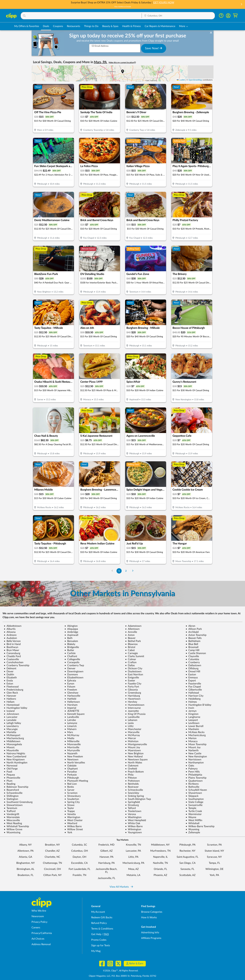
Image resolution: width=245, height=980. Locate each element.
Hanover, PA (106, 857)
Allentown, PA (26, 851)
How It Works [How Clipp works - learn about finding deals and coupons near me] (149, 918)
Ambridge (71, 632)
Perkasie (71, 775)
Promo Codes (99, 940)
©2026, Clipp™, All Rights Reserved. (121, 971)
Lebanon (131, 720)
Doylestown (133, 672)
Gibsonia (131, 690)
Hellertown (72, 702)
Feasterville (193, 684)
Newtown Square (136, 760)
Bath (68, 638)
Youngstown (133, 832)
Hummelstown (135, 705)
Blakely (70, 644)
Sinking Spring (135, 796)
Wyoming (192, 829)
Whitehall (193, 823)
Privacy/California (42, 933)
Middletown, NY (160, 845)
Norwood (11, 766)
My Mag (96, 951)
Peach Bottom (134, 772)
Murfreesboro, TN (160, 851)
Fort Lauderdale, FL (79, 869)
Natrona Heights (14, 754)
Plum (8, 781)
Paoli (8, 772)
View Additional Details (123, 7)
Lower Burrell (195, 726)
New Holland (134, 757)
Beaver (130, 638)
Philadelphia (194, 775)
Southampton (195, 799)
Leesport (192, 720)
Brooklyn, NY (52, 845)
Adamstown (133, 626)
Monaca (192, 741)
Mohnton (132, 741)
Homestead (12, 705)
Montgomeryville (136, 744)
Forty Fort (132, 687)
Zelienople (193, 832)
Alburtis (10, 629)
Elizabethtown (74, 678)
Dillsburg (192, 668)
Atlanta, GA (26, 857)
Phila (129, 775)
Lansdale (10, 720)
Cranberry (193, 662)
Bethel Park (133, 641)
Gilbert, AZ (106, 851)
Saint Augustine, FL (187, 857)
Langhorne (193, 717)
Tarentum (10, 808)
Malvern (70, 729)
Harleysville (72, 696)
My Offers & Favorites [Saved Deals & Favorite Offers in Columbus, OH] (27, 26)
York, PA (214, 875)
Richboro (192, 784)
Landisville (72, 717)
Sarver (69, 790)
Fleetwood (11, 687)
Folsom (70, 687)
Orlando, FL (160, 869)
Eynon (69, 684)
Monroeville (73, 744)
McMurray (72, 735)
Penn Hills (193, 772)
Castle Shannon (196, 653)
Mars (69, 732)
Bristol (130, 647)
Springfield (133, 802)
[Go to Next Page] (133, 571)
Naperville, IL (160, 857)
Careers (36, 928)
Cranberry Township (17, 665)
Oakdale (70, 766)
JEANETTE (72, 711)
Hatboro (10, 699)
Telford (130, 808)
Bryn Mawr (12, 650)
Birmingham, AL (25, 869)
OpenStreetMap (195, 80)
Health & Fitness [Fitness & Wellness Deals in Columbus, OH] (132, 26)
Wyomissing (12, 832)
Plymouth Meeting (76, 781)
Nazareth (71, 754)
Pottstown (132, 781)
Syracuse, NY (214, 857)
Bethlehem (193, 641)
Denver (70, 668)
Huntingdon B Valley (198, 705)
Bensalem (71, 641)
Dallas (130, 665)
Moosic (9, 747)
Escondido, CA (79, 863)
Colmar (131, 659)
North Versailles (75, 763)
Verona (131, 814)
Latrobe (70, 720)
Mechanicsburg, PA (133, 863)
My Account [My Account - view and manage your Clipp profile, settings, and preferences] (98, 912)
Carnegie (131, 653)
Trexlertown (133, 811)
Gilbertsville (194, 690)
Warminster (194, 814)
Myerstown (133, 750)
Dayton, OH (79, 857)
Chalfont (71, 656)
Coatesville (11, 659)
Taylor (69, 808)
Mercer (131, 738)
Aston (130, 635)
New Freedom (74, 757)
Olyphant (71, 769)
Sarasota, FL (187, 869)
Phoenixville (12, 778)
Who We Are (39, 911)
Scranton (71, 793)
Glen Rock (11, 693)
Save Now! (154, 48)
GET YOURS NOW (164, 3)
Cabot (130, 650)
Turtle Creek (194, 811)
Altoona (10, 632)
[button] (241, 5)
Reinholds (132, 784)
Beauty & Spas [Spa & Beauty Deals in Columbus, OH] (110, 26)
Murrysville (72, 750)
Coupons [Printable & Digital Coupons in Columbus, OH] (58, 26)
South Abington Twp (138, 799)
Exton (8, 684)
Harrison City (195, 696)
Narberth (192, 750)
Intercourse (133, 708)
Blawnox (131, 644)
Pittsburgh (72, 778)
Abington (71, 626)
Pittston (131, 778)
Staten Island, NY (214, 851)
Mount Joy (133, 747)
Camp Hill (193, 650)
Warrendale (12, 817)
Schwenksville (13, 793)
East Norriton (134, 675)
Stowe (69, 805)
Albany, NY (25, 845)
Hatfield (70, 699)
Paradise (71, 772)
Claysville (192, 656)
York (68, 832)
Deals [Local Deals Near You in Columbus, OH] (46, 26)
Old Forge (11, 769)
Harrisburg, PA (106, 863)
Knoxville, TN (133, 845)
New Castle (193, 754)
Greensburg (133, 693)
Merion (191, 738)
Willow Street (74, 829)
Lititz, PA (133, 857)
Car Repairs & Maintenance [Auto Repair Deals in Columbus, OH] (160, 26)
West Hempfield (136, 820)
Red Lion (71, 784)
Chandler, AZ (52, 851)
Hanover (10, 696)
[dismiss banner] (211, 33)
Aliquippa (71, 629)
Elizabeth (10, 678)
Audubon (10, 638)
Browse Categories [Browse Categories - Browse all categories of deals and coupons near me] (152, 912)
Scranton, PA (214, 845)
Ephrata (70, 681)
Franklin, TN (79, 875)
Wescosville (12, 820)
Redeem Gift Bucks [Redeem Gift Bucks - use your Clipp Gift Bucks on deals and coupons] (102, 918)
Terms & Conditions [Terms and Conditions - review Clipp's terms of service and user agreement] (102, 929)
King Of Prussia (135, 714)
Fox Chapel (193, 687)
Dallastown (193, 665)
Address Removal (41, 944)
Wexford (71, 823)
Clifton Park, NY (52, 875)
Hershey (131, 702)
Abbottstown (13, 626)
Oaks (190, 766)
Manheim (192, 729)
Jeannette (132, 711)
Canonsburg (12, 653)
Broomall (192, 647)
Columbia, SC (79, 845)
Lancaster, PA (133, 851)
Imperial (70, 708)
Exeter (130, 681)
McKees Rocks (195, 732)
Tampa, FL (214, 863)
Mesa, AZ (133, 869)
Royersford (11, 790)
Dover (9, 672)
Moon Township (196, 744)
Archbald (192, 632)
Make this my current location (122, 63)
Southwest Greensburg (18, 802)
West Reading (13, 823)
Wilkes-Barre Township (200, 826)
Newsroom (38, 916)
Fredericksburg (14, 690)
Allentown (132, 629)
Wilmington (133, 829)
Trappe (70, 811)
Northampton (195, 763)
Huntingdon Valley (16, 708)
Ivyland (9, 711)
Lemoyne (71, 723)
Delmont (10, 668)
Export (191, 681)
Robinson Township (16, 787)
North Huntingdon (16, 763)
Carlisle (70, 653)
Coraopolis (72, 662)
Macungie (11, 729)
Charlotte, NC (52, 857)
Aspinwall (71, 635)
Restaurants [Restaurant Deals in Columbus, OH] (74, 26)
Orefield (131, 769)
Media (69, 738)
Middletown (12, 741)
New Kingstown (14, 760)
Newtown (71, 760)
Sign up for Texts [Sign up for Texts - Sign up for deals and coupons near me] (101, 945)
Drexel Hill (193, 672)
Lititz (129, 726)
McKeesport (12, 735)
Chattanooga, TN (52, 863)
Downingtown (74, 672)
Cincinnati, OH (52, 869)
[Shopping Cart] (235, 16)
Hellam (9, 702)
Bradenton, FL (26, 875)
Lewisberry (11, 726)
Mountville (11, 750)
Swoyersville (194, 805)
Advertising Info (150, 933)
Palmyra (192, 769)
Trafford (10, 811)
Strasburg (132, 805)
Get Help (96, 934)
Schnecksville (134, 790)
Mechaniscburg (14, 738)
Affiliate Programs (151, 938)
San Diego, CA (187, 863)
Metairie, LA (133, 875)
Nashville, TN (160, 863)
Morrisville (72, 747)
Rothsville (192, 787)
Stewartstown (13, 805)
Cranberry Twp (74, 665)
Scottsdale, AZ (187, 875)
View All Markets (121, 887)
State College (194, 802)
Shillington (11, 796)
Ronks (69, 787)
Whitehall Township (16, 826)
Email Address (100, 46)
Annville (131, 632)
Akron (190, 626)
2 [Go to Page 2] (126, 571)
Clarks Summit (135, 656)
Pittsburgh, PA (187, 845)
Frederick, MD (106, 845)
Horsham (71, 705)
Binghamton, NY (26, 863)
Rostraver (132, 787)
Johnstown (11, 714)
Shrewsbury (73, 796)
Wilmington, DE (214, 869)
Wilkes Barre (73, 826)
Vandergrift (12, 814)
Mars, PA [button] (101, 62)
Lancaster (11, 717)
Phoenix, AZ (160, 875)
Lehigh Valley (12, 723)
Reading (10, 784)
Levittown (193, 723)
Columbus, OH (80, 851)
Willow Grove (13, 829)
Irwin (190, 708)
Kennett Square (74, 714)
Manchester (133, 729)
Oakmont (132, 766)
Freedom (71, 690)
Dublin (9, 675)
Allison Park (194, 629)
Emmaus (192, 678)
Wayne (191, 817)
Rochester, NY (187, 851)
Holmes (191, 702)
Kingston (192, 714)
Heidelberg (193, 699)
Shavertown (194, 793)
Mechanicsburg (196, 735)
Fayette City (133, 684)
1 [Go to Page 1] (119, 571)
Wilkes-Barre (134, 826)
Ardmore (10, 635)
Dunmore (71, 675)
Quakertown (194, 781)
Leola (129, 723)
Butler (69, 650)
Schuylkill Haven (196, 790)
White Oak (133, 823)
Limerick (71, 726)
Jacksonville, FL (106, 878)
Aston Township (196, 635)
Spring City (72, 802)
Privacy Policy (39, 922)
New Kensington (196, 757)
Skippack (192, 796)
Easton (191, 675)
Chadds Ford (12, 656)
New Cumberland (15, 757)
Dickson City (134, 668)
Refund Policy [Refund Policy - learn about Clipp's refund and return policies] (99, 923)
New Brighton (134, 754)
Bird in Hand (12, 644)
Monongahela (13, 744)
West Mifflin (194, 820)
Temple (191, 808)
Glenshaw (71, 693)
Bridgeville (72, 647)
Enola (8, 681)
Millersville (72, 741)
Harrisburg (133, 696)
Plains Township (196, 778)
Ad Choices (38, 939)
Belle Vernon (12, 641)
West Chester (74, 820)
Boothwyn (11, 647)
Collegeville (72, 659)
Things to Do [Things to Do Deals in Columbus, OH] (91, 26)
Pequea (9, 775)
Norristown (193, 760)
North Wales (134, 763)
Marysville (132, 732)
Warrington (72, 817)
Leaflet (181, 80)
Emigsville (132, 678)
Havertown (133, 699)
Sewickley (132, 793)
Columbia (192, 659)
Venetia (70, 814)
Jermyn (191, 711)
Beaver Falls (194, 638)
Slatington (11, 799)
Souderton (72, 799)
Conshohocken (14, 662)
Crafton (131, 662)
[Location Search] (178, 16)
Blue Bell (192, 644)
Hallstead (192, 693)
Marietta (10, 732)
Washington (133, 817)
